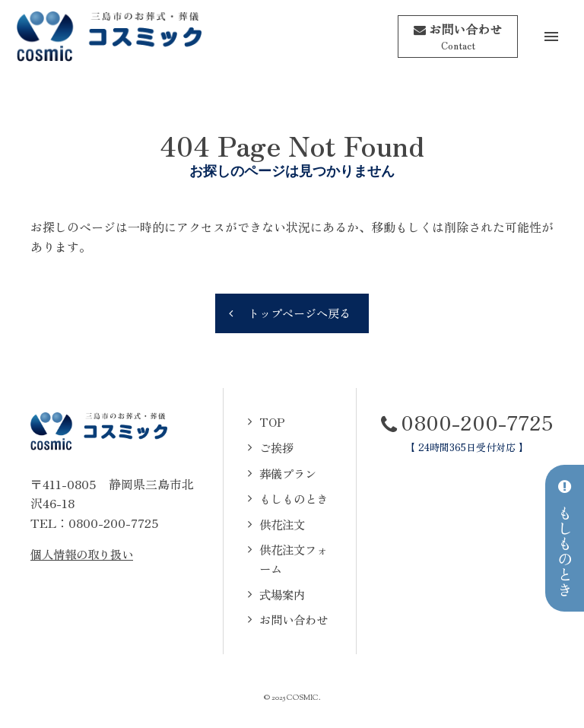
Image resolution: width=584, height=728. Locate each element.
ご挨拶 (274, 447)
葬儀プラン (286, 473)
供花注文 (280, 524)
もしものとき (292, 498)
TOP (269, 422)
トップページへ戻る (300, 312)
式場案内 (280, 595)
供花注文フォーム (292, 560)
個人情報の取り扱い (85, 554)
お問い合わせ (292, 620)
